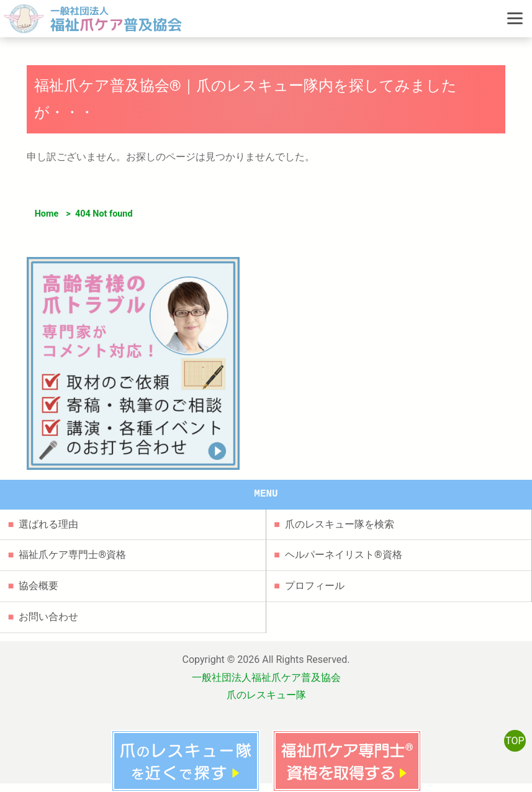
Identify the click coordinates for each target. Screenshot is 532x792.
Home (47, 214)
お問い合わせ (48, 617)
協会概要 (38, 586)
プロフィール (315, 586)
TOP (515, 741)
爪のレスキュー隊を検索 (340, 524)
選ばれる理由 (48, 524)
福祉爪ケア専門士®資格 (72, 555)
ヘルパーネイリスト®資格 (344, 555)
